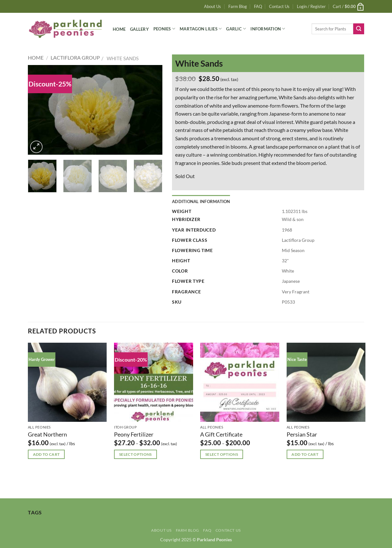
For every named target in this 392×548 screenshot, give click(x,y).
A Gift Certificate (221, 434)
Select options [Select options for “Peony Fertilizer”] (135, 454)
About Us (212, 6)
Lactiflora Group (75, 57)
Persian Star (302, 434)
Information (268, 29)
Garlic (236, 29)
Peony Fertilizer (134, 434)
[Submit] (359, 29)
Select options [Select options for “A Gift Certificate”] (222, 454)
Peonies (164, 29)
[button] (311, 6)
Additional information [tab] (201, 201)
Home (119, 29)
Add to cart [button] (46, 454)
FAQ (258, 6)
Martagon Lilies (201, 29)
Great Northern (47, 434)
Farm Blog (238, 6)
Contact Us (279, 6)
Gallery (139, 29)
